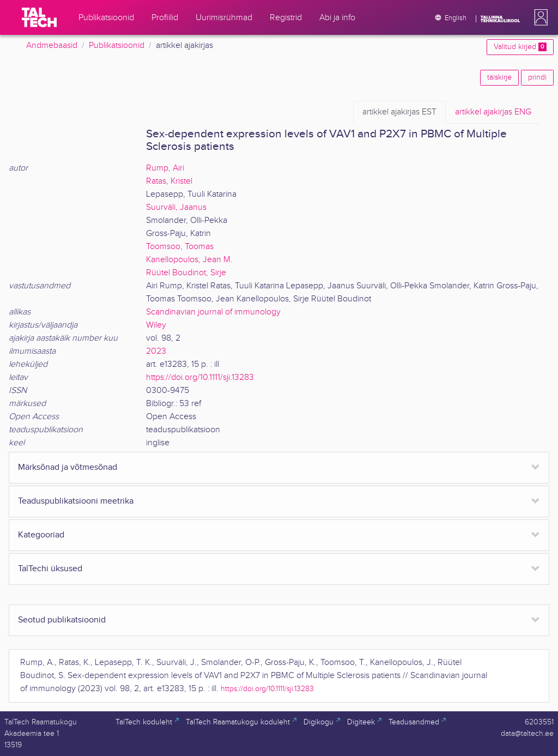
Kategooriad (41, 535)
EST (399, 112)
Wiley (156, 325)
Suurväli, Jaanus (176, 207)
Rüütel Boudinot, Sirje (186, 273)
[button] (539, 17)
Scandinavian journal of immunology (213, 312)
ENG (493, 112)
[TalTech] (39, 17)
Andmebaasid (52, 46)
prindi (537, 77)
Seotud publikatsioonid (62, 620)
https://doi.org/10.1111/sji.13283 (200, 377)
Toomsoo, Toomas (180, 247)
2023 (156, 351)
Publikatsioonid (117, 46)
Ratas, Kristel (169, 181)
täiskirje (499, 77)
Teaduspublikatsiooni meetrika (76, 501)
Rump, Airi (165, 168)
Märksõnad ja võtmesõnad (68, 467)
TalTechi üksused (50, 569)
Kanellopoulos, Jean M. (189, 260)
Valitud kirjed (520, 47)
